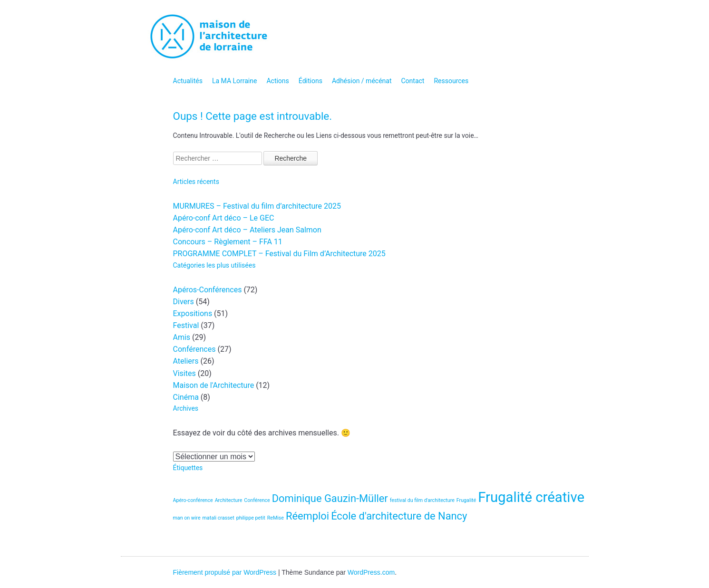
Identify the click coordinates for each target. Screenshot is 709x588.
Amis (182, 337)
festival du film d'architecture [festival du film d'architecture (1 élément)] (422, 500)
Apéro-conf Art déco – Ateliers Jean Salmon (247, 230)
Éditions (311, 81)
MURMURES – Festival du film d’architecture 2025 (257, 206)
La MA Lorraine (235, 81)
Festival (186, 325)
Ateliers (186, 361)
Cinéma (186, 397)
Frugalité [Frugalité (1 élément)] (466, 500)
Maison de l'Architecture (214, 385)
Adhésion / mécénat (362, 81)
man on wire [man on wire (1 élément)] (187, 518)
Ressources (451, 81)
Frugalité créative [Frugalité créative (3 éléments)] (531, 497)
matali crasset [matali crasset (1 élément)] (219, 518)
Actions (277, 81)
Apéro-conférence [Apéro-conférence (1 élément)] (193, 500)
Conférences (194, 349)
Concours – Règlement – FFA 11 (228, 242)
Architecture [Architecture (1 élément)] (229, 500)
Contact (413, 81)
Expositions (193, 313)
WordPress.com (371, 572)
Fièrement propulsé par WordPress (225, 572)
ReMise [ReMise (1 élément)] (276, 518)
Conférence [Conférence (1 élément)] (257, 500)
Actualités (188, 81)
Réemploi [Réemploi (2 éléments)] (307, 516)
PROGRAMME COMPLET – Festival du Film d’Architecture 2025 (279, 254)
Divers (184, 302)
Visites (185, 373)
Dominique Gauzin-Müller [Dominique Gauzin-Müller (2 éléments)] (330, 498)
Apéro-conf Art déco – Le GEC (224, 218)
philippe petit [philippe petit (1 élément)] (251, 518)
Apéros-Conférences (208, 290)
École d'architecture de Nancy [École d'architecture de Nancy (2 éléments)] (399, 516)
